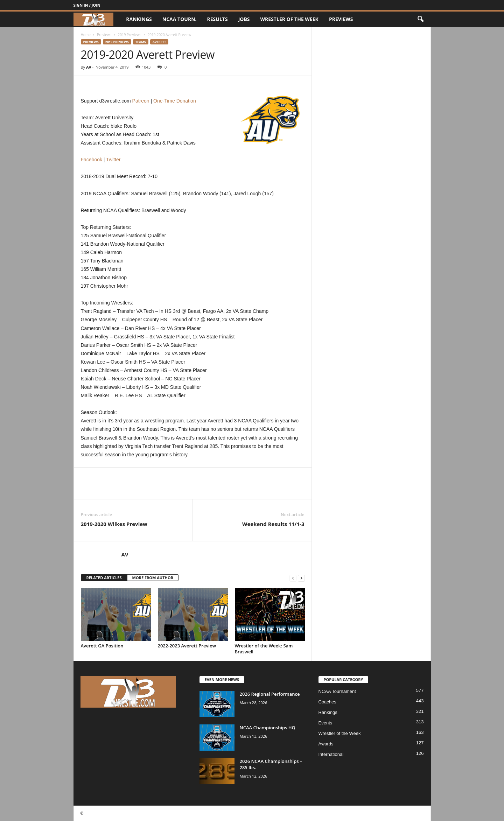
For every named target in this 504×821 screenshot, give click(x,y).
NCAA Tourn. (180, 19)
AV (89, 67)
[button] (420, 19)
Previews (341, 19)
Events (325, 723)
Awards (326, 744)
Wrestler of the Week (289, 19)
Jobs (244, 19)
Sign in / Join (87, 5)
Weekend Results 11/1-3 (273, 524)
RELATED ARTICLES (104, 578)
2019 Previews (130, 35)
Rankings (139, 19)
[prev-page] (293, 578)
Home (86, 35)
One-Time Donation (175, 101)
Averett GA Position (102, 646)
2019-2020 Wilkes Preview (114, 524)
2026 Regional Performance (270, 694)
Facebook (92, 160)
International (331, 754)
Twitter (113, 160)
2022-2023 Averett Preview (187, 646)
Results (218, 19)
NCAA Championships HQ (268, 728)
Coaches (327, 702)
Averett (159, 42)
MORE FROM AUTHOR (153, 578)
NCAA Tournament (337, 691)
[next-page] (301, 578)
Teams (141, 42)
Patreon (141, 101)
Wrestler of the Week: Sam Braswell (264, 649)
